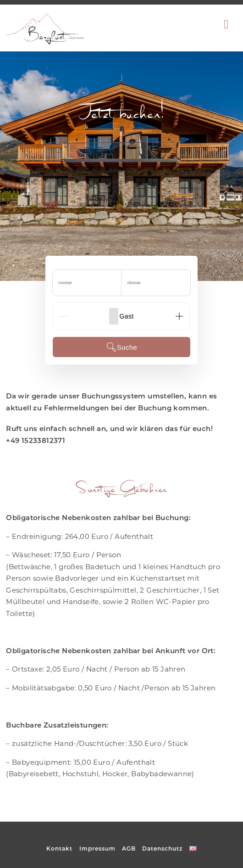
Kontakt (59, 848)
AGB (129, 848)
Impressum (97, 848)
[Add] (179, 316)
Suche (122, 347)
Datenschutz (162, 848)
